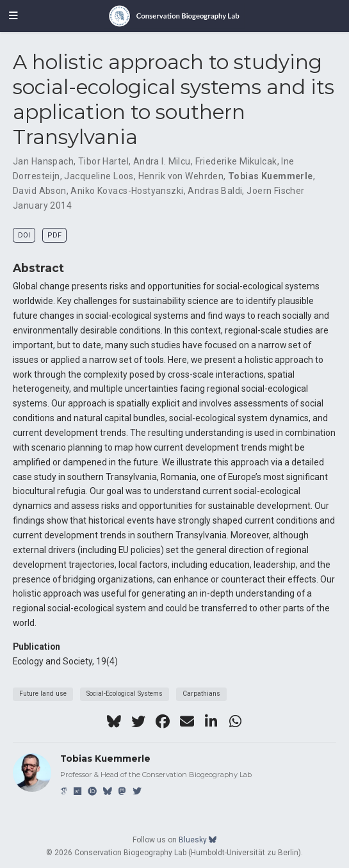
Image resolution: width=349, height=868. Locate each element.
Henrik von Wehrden (181, 176)
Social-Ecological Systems (125, 694)
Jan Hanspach (43, 161)
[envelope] (187, 721)
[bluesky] (114, 721)
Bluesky (198, 840)
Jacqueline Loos (99, 176)
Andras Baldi (215, 191)
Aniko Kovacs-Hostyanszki (127, 191)
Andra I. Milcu (162, 161)
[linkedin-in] (211, 721)
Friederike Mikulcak (236, 161)
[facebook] (163, 721)
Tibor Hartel (103, 161)
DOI (24, 235)
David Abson (40, 191)
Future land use (43, 694)
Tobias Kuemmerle (271, 176)
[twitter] (138, 721)
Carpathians (201, 694)
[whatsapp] (236, 721)
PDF (54, 235)
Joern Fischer (275, 191)
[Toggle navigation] (13, 16)
